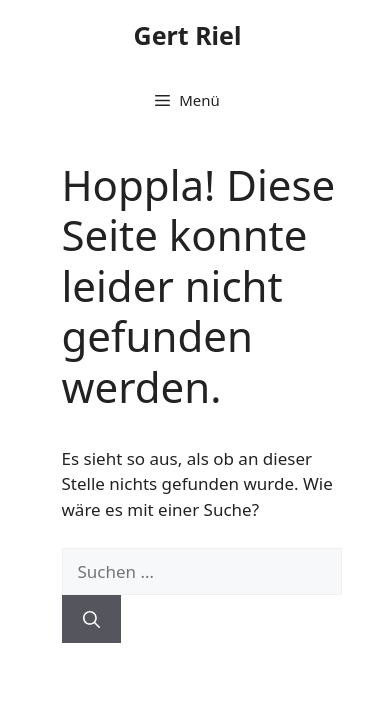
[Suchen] (91, 619)
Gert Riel (188, 35)
